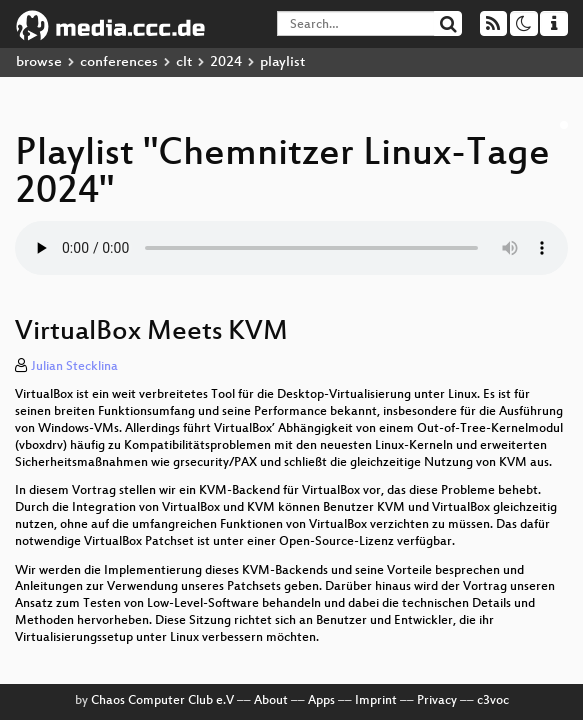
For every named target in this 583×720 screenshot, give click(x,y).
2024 (226, 62)
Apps (321, 701)
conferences (119, 62)
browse (39, 62)
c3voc (493, 701)
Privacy (437, 701)
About (271, 701)
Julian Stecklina (74, 367)
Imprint (376, 701)
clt (184, 62)
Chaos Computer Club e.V (162, 701)
